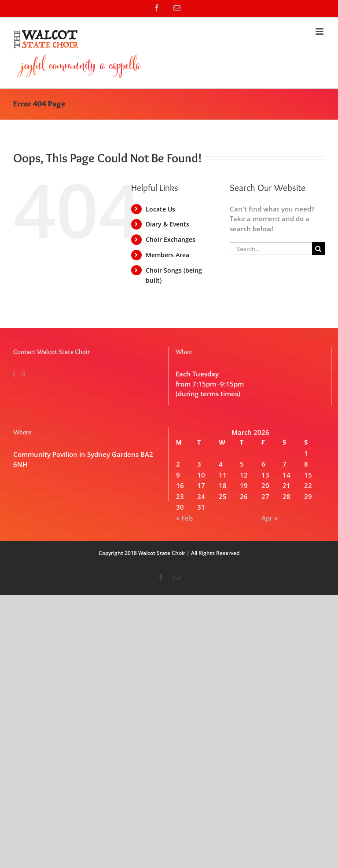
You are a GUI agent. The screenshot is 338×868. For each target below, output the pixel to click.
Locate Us (160, 209)
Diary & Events (167, 224)
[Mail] (24, 374)
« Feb (184, 518)
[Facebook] (15, 374)
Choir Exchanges (171, 239)
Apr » (270, 518)
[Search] (318, 249)
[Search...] (271, 249)
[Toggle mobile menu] (320, 31)
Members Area (167, 255)
